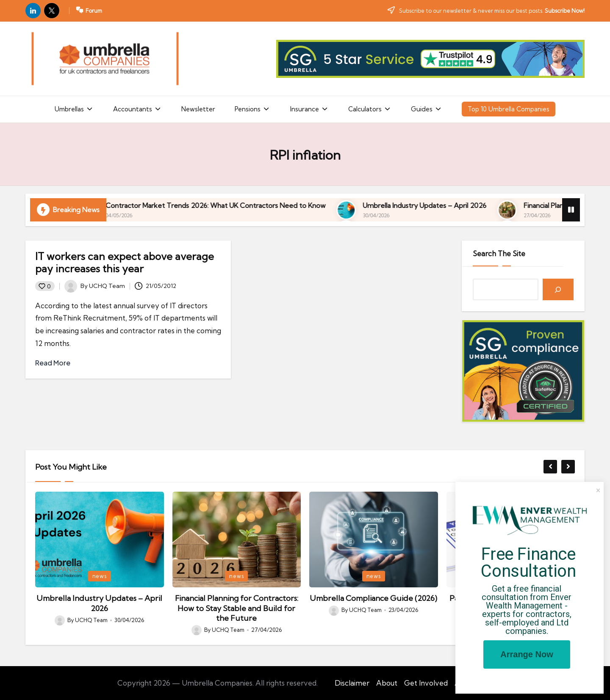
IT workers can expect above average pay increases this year (125, 262)
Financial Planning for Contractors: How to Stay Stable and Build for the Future (237, 608)
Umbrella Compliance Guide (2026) (373, 598)
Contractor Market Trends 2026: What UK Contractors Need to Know (349, 205)
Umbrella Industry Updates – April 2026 (99, 603)
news (100, 576)
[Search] (558, 289)
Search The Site (499, 253)
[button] (550, 467)
